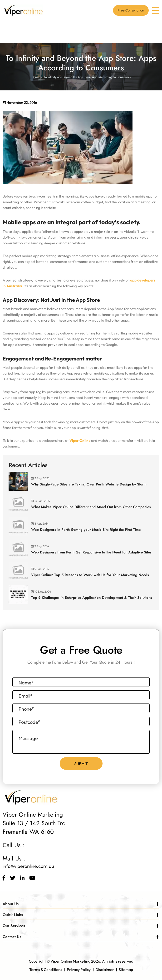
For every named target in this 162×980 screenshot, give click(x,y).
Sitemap (126, 970)
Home (35, 77)
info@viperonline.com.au (28, 866)
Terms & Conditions (46, 970)
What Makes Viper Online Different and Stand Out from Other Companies (91, 507)
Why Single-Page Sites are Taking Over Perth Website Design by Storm (89, 484)
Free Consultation (131, 10)
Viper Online (80, 440)
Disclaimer (105, 970)
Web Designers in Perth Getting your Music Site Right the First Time (86, 530)
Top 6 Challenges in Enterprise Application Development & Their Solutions (92, 598)
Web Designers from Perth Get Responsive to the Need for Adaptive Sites (91, 552)
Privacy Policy (79, 970)
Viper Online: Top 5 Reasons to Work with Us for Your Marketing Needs (90, 575)
